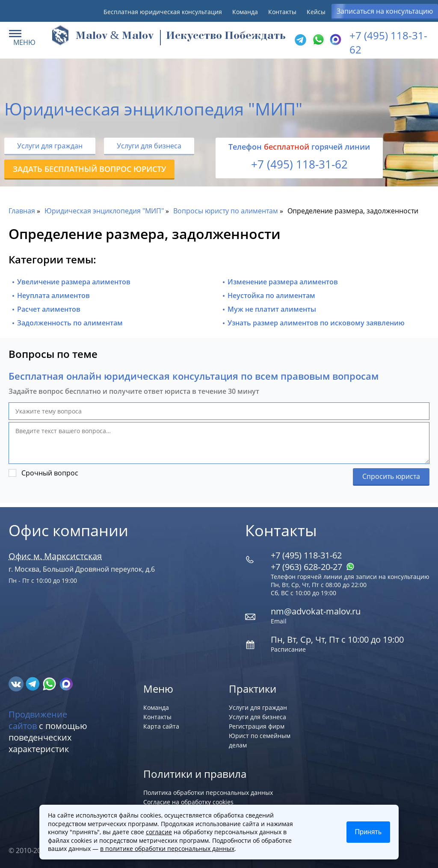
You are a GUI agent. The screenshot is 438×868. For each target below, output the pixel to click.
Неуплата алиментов (53, 295)
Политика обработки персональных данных (208, 793)
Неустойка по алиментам (271, 295)
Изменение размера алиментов (283, 282)
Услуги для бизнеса (149, 146)
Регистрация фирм (257, 726)
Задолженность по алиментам (70, 323)
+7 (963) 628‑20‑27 (313, 567)
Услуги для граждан (50, 146)
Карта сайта (161, 726)
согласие (159, 832)
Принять (368, 832)
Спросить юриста (391, 476)
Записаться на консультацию (385, 11)
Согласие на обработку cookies (188, 802)
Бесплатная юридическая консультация (163, 12)
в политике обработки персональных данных (167, 849)
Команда (245, 12)
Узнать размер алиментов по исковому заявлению (316, 323)
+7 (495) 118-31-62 (299, 164)
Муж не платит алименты (272, 309)
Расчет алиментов (49, 309)
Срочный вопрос (50, 473)
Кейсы (316, 12)
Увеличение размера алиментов (74, 282)
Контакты (282, 12)
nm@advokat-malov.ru (316, 611)
